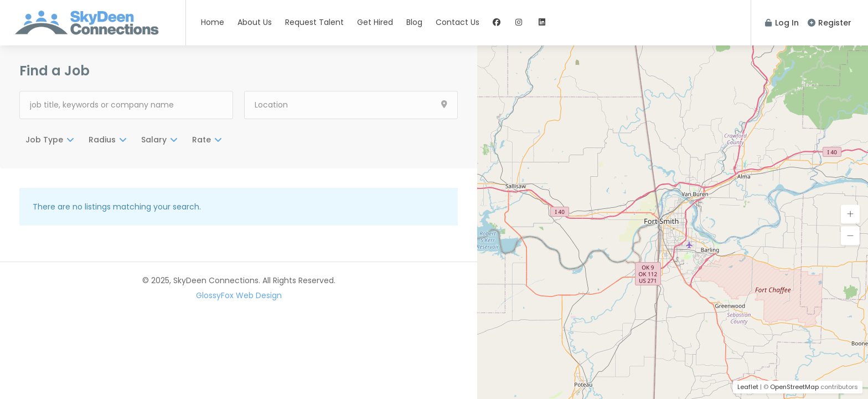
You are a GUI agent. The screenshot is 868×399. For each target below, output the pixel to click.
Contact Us (458, 22)
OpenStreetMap (794, 387)
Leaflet (748, 387)
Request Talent (314, 22)
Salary (154, 140)
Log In (782, 23)
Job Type (44, 140)
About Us (255, 22)
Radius (102, 140)
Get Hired (375, 22)
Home (213, 22)
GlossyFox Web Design (239, 295)
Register (830, 23)
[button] (850, 214)
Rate (201, 140)
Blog (414, 22)
